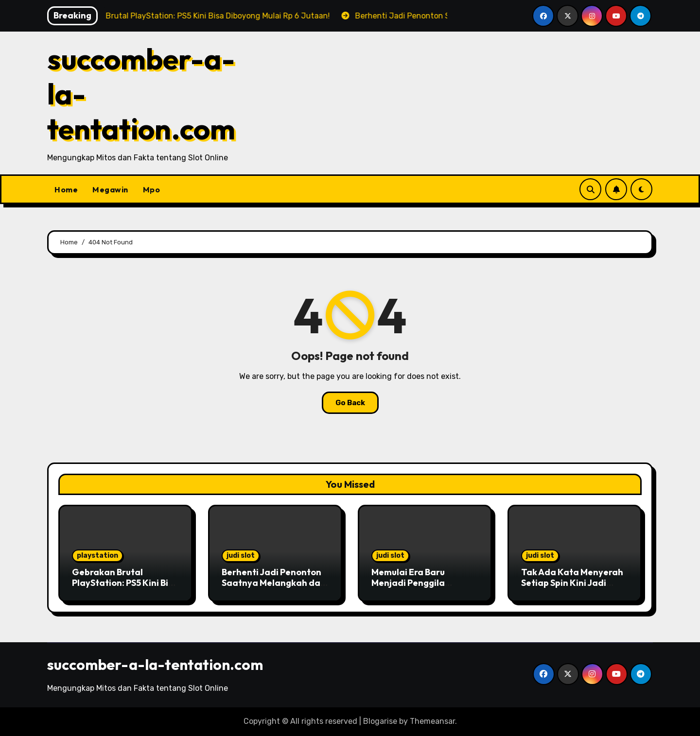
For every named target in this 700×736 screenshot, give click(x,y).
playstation (97, 556)
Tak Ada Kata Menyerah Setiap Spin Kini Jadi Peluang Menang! (572, 582)
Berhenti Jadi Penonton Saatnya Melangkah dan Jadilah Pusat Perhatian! (274, 582)
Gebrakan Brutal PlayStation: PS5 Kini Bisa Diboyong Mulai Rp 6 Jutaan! (125, 588)
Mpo (152, 189)
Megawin (110, 189)
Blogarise (380, 721)
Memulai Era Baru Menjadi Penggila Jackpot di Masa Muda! (420, 582)
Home (66, 189)
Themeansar (432, 721)
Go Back (350, 403)
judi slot (241, 556)
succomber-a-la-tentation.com (155, 665)
